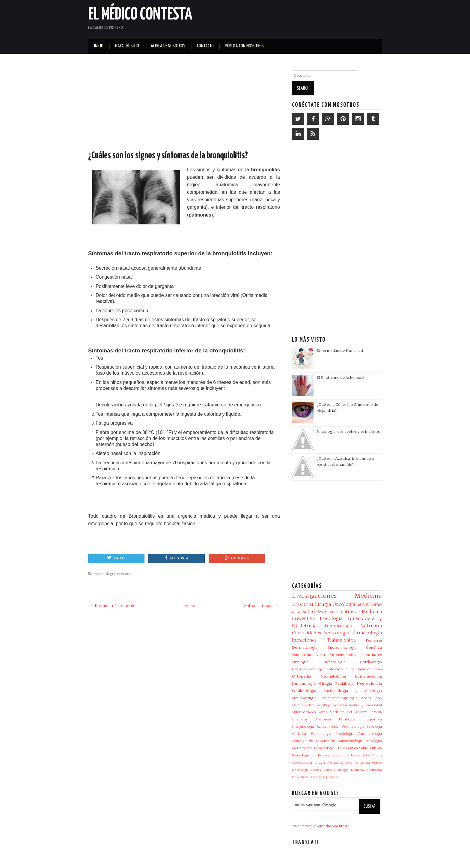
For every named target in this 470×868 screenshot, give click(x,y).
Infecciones (304, 640)
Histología (341, 770)
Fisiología (300, 705)
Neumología (104, 574)
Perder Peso (370, 698)
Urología (300, 662)
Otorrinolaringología (338, 698)
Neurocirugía (304, 698)
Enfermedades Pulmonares (356, 655)
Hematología (321, 734)
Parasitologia (324, 748)
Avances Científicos (338, 612)
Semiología (301, 755)
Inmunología (304, 684)
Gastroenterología (309, 669)
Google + (237, 558)
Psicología (331, 618)
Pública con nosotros (245, 46)
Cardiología (371, 662)
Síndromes (320, 755)
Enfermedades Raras (310, 712)
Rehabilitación (328, 727)
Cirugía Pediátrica (336, 684)
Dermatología (305, 648)
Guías (328, 770)
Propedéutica (347, 748)
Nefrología (373, 741)
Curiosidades (306, 633)
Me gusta (177, 558)
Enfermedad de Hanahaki (340, 351)
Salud (363, 604)
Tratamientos (341, 640)
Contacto (205, 46)
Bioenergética (360, 756)
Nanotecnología (350, 741)
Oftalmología (304, 691)
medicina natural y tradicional (357, 705)
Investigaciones (314, 596)
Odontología (302, 748)
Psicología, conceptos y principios (348, 432)
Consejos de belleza (355, 763)
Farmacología (367, 633)
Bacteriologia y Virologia (353, 691)
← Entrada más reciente (113, 606)
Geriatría (299, 734)
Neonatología (333, 676)
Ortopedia (302, 676)
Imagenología (303, 727)
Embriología (300, 770)
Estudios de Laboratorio (314, 741)
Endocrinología (342, 648)
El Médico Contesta (140, 15)
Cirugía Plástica (326, 763)
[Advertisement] (312, 18)
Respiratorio (300, 777)
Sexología (374, 727)
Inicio (99, 46)
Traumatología (320, 705)
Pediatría (124, 574)
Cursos (377, 763)
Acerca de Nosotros (168, 46)
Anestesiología (370, 734)
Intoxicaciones (341, 669)
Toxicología (340, 755)
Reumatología (353, 727)
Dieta (320, 655)
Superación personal (324, 777)
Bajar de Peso (369, 669)
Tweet (116, 558)
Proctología (345, 734)
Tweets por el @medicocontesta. (321, 826)
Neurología (337, 633)
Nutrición (371, 626)
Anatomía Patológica (335, 719)
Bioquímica (373, 719)
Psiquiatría (302, 655)
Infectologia (334, 662)
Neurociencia (369, 684)
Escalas (316, 770)
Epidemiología (368, 676)
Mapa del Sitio (127, 46)
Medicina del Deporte (348, 712)
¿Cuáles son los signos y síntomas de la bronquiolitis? (168, 156)
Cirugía (323, 604)
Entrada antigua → (261, 606)
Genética (374, 648)
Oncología (344, 604)
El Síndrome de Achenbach (341, 378)
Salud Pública (370, 748)
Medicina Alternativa (366, 770)
